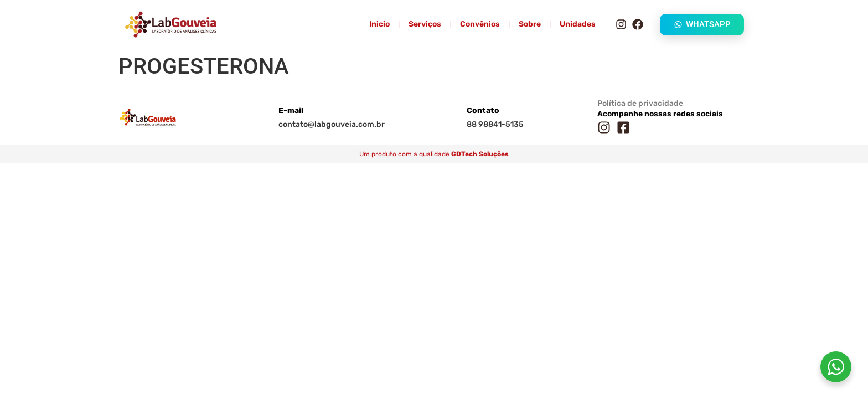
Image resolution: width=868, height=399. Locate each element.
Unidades (578, 24)
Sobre (530, 24)
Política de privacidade (640, 103)
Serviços (425, 24)
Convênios (480, 24)
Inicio (379, 24)
